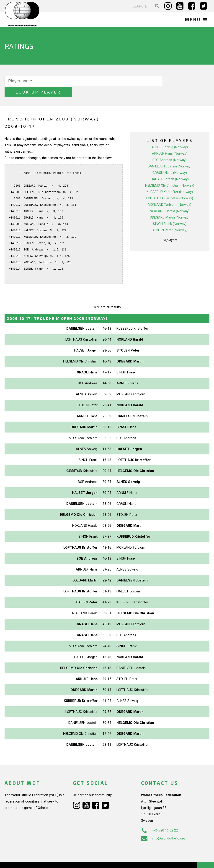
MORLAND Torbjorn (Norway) (170, 194)
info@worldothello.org (163, 827)
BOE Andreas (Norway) (170, 149)
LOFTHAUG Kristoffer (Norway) (170, 188)
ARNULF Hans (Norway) (170, 143)
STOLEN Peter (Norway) (170, 219)
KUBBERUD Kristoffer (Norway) (170, 181)
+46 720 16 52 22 (159, 819)
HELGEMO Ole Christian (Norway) (170, 175)
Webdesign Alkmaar (33, 860)
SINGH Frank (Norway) (170, 213)
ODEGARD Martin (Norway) (170, 207)
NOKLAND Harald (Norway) (170, 200)
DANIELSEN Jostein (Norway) (170, 156)
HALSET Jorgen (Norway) (170, 168)
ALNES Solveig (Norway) (170, 136)
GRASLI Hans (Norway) (170, 162)
